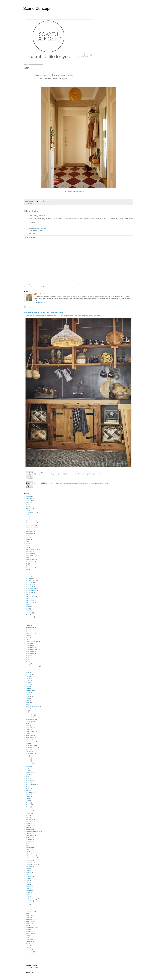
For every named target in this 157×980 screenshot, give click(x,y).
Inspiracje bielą (30, 648)
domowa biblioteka (31, 590)
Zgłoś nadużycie (30, 307)
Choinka (28, 539)
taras (27, 905)
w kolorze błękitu (30, 919)
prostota (28, 813)
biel (27, 511)
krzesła (28, 693)
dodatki (28, 572)
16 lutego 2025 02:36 (39, 216)
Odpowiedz (32, 223)
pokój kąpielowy (30, 793)
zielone (28, 948)
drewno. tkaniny (30, 601)
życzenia (28, 954)
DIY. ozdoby (29, 566)
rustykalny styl (30, 819)
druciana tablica (30, 603)
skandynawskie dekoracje (33, 831)
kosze (27, 688)
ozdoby (28, 774)
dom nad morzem (31, 580)
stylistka (28, 872)
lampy (28, 705)
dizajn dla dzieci (30, 568)
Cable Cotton (29, 531)
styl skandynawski (31, 864)
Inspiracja (28, 643)
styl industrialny (30, 852)
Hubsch (28, 635)
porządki (28, 797)
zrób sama (29, 950)
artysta (28, 503)
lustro (27, 725)
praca (27, 801)
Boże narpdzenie (30, 525)
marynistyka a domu (31, 746)
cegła (27, 535)
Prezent (28, 803)
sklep (27, 834)
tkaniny (28, 909)
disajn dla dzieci (30, 562)
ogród (27, 770)
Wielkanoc (29, 923)
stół (27, 844)
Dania (27, 548)
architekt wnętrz (30, 501)
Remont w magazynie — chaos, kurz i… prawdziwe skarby (44, 313)
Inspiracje (28, 646)
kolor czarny (29, 676)
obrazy (28, 768)
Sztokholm (29, 887)
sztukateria (29, 891)
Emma (28, 615)
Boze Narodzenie (31, 521)
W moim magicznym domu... (42, 482)
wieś (27, 925)
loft (27, 723)
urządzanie (29, 915)
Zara (27, 944)
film (27, 619)
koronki (28, 684)
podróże (28, 787)
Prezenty (28, 805)
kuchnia (28, 697)
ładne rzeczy (29, 727)
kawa (27, 668)
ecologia (28, 611)
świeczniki (29, 901)
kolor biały (29, 674)
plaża (27, 778)
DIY (27, 564)
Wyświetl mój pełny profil (41, 302)
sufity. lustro (29, 876)
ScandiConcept (37, 8)
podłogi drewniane (31, 784)
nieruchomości (30, 764)
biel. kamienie (30, 515)
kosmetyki (29, 686)
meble (28, 750)
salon (27, 821)
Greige (28, 631)
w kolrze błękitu (30, 921)
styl (27, 846)
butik (27, 529)
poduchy (28, 789)
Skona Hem (29, 838)
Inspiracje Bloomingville (32, 650)
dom (31, 204)
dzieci (27, 609)
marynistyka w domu (31, 748)
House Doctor (30, 633)
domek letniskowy (31, 586)
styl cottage (29, 848)
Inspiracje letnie (30, 654)
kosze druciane (30, 690)
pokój (27, 791)
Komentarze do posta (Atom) (39, 287)
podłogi (28, 782)
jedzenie (28, 660)
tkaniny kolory (30, 911)
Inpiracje (28, 639)
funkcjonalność (30, 627)
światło (28, 897)
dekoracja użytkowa (31, 550)
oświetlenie (29, 772)
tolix (27, 913)
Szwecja (28, 893)
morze (28, 758)
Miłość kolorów (30, 754)
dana (27, 546)
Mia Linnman (29, 752)
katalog (28, 664)
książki (28, 695)
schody (28, 823)
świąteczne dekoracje (32, 899)
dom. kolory (29, 584)
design (28, 558)
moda (27, 756)
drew (27, 594)
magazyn (28, 740)
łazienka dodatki (30, 731)
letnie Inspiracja (30, 717)
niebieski (28, 762)
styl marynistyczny (31, 854)
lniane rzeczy (29, 721)
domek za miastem (31, 588)
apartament (29, 496)
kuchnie (28, 699)
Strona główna (79, 284)
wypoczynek (29, 942)
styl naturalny (29, 860)
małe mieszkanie (30, 742)
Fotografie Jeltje (38, 472)
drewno (28, 599)
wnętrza (28, 936)
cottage (28, 543)
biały (27, 507)
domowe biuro (30, 592)
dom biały (28, 576)
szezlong (28, 885)
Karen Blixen (29, 662)
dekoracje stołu (30, 554)
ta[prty (28, 903)
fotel (27, 623)
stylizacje (28, 874)
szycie (28, 895)
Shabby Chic (29, 827)
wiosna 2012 (29, 932)
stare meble (29, 842)
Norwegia (28, 766)
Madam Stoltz (30, 735)
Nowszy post (28, 284)
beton (27, 505)
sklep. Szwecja (30, 836)
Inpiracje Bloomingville (32, 641)
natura (28, 760)
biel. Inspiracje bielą (31, 513)
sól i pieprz (29, 840)
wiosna (28, 930)
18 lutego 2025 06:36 (41, 228)
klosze (28, 672)
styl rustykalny (30, 862)
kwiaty (28, 703)
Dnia (27, 570)
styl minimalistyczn (31, 856)
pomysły (28, 795)
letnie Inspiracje (30, 719)
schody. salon (30, 825)
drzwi (27, 605)
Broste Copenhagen (31, 527)
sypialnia (28, 878)
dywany (28, 607)
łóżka (27, 733)
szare (27, 881)
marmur (28, 744)
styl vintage (29, 866)
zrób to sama (29, 952)
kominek (28, 680)
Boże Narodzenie (31, 523)
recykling (28, 815)
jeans (27, 658)
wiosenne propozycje (32, 928)
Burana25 (32, 228)
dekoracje (29, 552)
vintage (28, 917)
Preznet (28, 807)
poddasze (29, 780)
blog (27, 517)
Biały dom (29, 509)
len (27, 713)
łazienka (28, 729)
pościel (28, 799)
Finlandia (28, 621)
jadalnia (28, 656)
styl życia (28, 868)
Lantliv (28, 709)
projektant (29, 809)
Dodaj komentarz (30, 237)
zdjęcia (28, 946)
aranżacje (29, 499)
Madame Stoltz (30, 737)
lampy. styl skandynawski (33, 707)
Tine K (28, 907)
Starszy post (129, 284)
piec (27, 776)
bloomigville (29, 519)
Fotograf (28, 625)
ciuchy (28, 541)
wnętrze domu (30, 940)
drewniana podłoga (31, 596)
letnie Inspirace (30, 715)
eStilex (31, 216)
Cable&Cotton (30, 533)
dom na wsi (29, 578)
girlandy (28, 629)
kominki (28, 682)
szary (27, 883)
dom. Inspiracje (30, 582)
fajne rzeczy (29, 617)
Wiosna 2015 (29, 934)
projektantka (29, 811)
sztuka (28, 889)
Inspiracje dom (30, 652)
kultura (28, 701)
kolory (28, 678)
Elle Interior (29, 613)
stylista (28, 870)
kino (27, 670)
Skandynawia (29, 829)
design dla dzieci (30, 560)
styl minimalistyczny (31, 858)
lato (27, 711)
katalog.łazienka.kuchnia (32, 666)
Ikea (27, 637)
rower (27, 817)
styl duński (29, 850)
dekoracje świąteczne (32, 556)
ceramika (28, 537)
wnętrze (28, 938)
